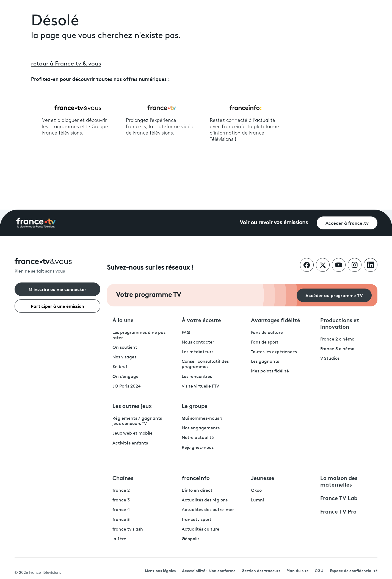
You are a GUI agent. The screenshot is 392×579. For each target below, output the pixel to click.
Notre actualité (198, 438)
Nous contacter (198, 342)
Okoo (256, 491)
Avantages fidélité (276, 320)
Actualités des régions (205, 500)
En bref (120, 367)
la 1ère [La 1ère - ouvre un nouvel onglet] (119, 539)
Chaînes (123, 478)
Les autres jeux (132, 405)
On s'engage (125, 377)
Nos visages (124, 357)
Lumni (257, 500)
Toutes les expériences (274, 352)
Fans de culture (267, 333)
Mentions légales (160, 570)
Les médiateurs (198, 352)
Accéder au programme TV (334, 295)
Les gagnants (265, 362)
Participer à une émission (57, 306)
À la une (123, 320)
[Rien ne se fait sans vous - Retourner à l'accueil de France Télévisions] (57, 266)
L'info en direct (197, 491)
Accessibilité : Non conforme (209, 570)
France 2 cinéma (337, 339)
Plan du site (297, 570)
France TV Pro (338, 511)
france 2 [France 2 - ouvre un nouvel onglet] (121, 491)
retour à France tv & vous (66, 64)
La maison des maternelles (339, 481)
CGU (319, 570)
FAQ (186, 333)
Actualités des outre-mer (208, 510)
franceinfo (196, 478)
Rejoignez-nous (198, 448)
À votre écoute (201, 320)
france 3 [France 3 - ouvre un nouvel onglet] (121, 500)
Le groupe (195, 405)
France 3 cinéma (337, 349)
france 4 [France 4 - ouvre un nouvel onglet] (121, 510)
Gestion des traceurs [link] (261, 570)
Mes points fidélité (270, 371)
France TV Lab (339, 498)
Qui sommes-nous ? (202, 419)
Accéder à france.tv (347, 223)
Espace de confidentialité (354, 570)
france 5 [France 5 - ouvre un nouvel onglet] (121, 520)
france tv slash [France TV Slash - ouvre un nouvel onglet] (128, 529)
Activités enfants (130, 443)
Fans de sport (265, 342)
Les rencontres (197, 377)
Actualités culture (201, 529)
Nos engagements (201, 428)
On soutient (125, 348)
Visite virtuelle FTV (200, 386)
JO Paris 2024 (127, 386)
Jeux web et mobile (132, 433)
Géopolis (191, 539)
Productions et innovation (340, 323)
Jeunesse (263, 478)
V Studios (330, 359)
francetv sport (197, 520)
